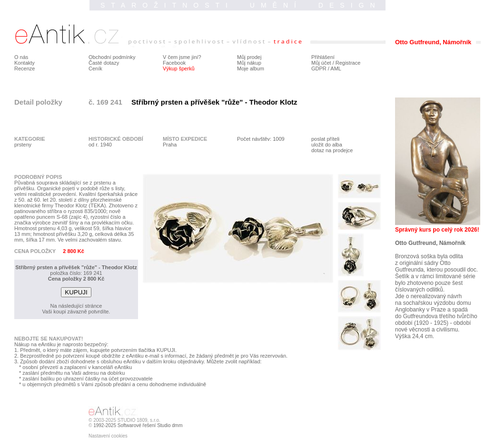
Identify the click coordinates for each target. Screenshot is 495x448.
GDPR (319, 68)
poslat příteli (325, 139)
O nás (21, 57)
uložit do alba (327, 145)
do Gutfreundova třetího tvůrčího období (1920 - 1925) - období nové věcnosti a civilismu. (436, 323)
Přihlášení (323, 57)
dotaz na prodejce (332, 150)
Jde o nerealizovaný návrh (428, 296)
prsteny (23, 145)
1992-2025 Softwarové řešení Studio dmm (138, 425)
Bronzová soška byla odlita (429, 256)
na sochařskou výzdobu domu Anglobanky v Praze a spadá (433, 306)
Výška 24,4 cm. (415, 336)
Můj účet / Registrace (336, 63)
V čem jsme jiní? (182, 57)
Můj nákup (249, 63)
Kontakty (25, 63)
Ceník (95, 68)
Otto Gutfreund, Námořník (430, 243)
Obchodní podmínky (112, 57)
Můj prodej (249, 57)
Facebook (174, 63)
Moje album (251, 68)
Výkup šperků (179, 68)
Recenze (25, 68)
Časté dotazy (104, 63)
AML (336, 68)
